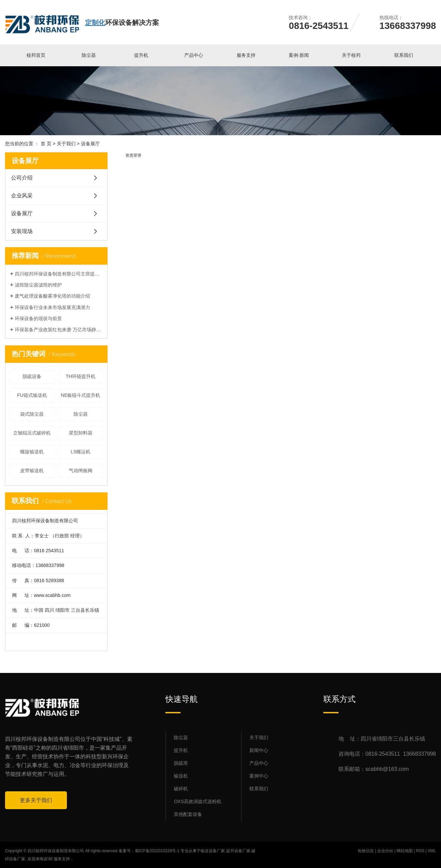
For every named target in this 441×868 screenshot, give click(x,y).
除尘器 (89, 55)
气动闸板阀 (81, 470)
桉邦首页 (36, 55)
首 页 (46, 144)
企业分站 (385, 851)
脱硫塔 (181, 763)
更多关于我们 (36, 800)
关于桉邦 (351, 55)
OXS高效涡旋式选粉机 (198, 801)
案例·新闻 (299, 55)
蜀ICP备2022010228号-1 (157, 851)
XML (432, 851)
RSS (420, 851)
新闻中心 (259, 750)
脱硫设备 (32, 376)
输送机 (181, 776)
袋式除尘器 (32, 414)
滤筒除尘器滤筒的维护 (38, 285)
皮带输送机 (32, 470)
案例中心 (259, 776)
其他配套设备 (188, 814)
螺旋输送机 (32, 452)
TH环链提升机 (81, 376)
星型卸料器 (81, 433)
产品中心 (194, 55)
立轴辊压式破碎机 (32, 433)
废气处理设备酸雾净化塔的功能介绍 (52, 296)
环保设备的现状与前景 (38, 318)
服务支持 (246, 55)
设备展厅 (22, 213)
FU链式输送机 (32, 395)
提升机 (141, 55)
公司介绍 (22, 178)
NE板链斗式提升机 (81, 395)
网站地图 (405, 851)
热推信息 (366, 851)
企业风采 (22, 196)
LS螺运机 (81, 452)
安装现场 (22, 231)
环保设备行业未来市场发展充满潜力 (52, 307)
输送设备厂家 (213, 851)
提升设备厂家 (238, 851)
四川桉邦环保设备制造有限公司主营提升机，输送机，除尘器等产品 (59, 274)
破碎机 (181, 789)
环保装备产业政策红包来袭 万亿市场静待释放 (59, 330)
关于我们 (66, 144)
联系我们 (404, 55)
